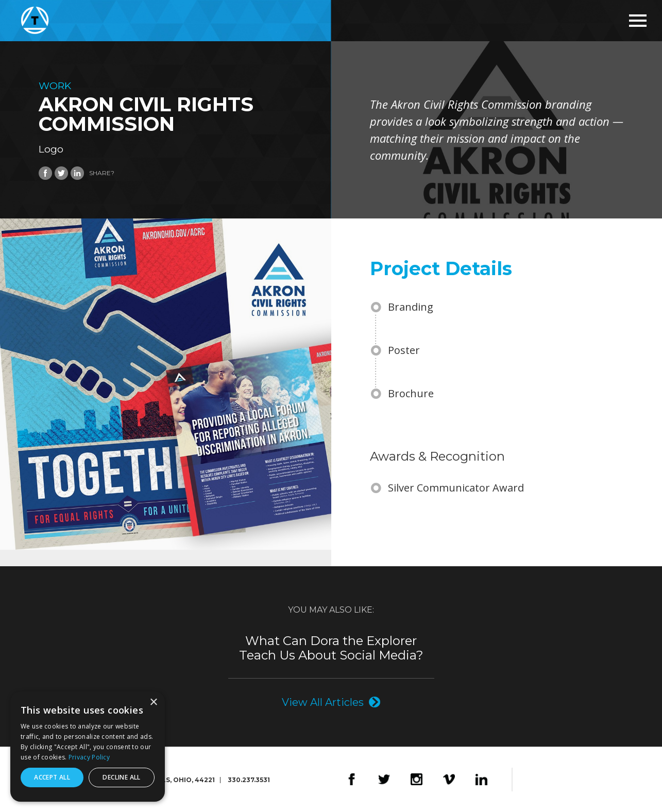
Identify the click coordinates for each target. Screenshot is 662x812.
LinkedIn (481, 780)
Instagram (417, 780)
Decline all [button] (121, 777)
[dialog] (88, 747)
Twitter (384, 780)
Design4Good (546, 780)
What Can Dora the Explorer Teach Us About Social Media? (331, 648)
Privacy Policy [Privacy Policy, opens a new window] (89, 757)
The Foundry (595, 780)
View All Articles (323, 702)
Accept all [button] (52, 777)
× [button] (153, 703)
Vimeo (449, 780)
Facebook (352, 780)
